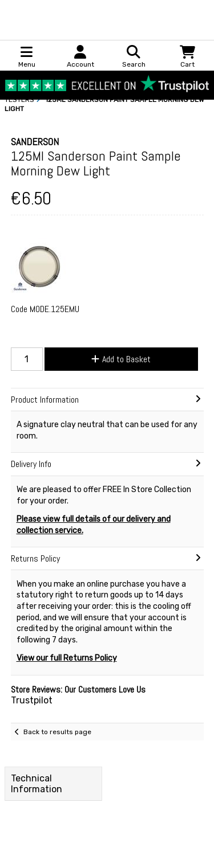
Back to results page (57, 732)
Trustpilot (32, 700)
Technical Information (37, 784)
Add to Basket (121, 359)
